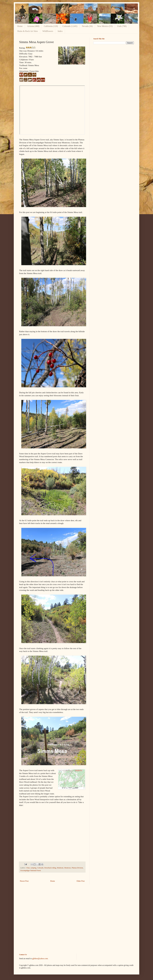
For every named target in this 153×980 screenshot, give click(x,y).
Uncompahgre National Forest (30, 870)
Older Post (81, 881)
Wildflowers (48, 31)
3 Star (28, 868)
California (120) (51, 26)
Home (20, 26)
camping (33, 868)
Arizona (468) (33, 26)
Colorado (40, 868)
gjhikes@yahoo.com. (40, 959)
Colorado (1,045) (70, 26)
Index (60, 31)
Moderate (60, 868)
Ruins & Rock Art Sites (28, 31)
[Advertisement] (114, 65)
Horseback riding (50, 868)
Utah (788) (122, 26)
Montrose (68, 868)
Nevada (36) (87, 26)
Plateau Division (77, 868)
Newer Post (24, 881)
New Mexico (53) (105, 26)
